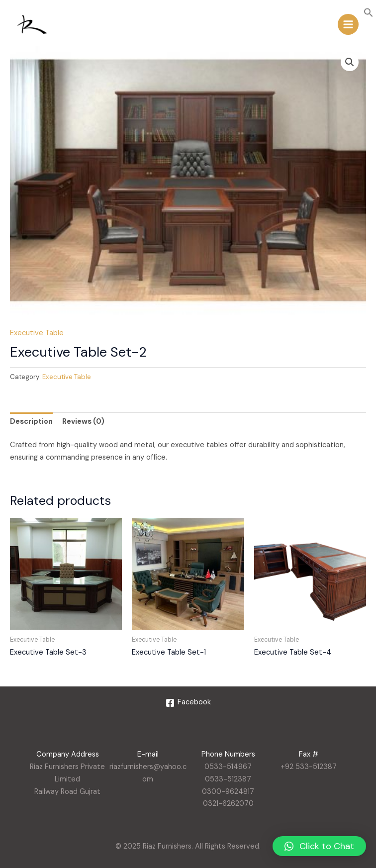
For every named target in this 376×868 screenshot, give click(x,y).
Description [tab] (31, 422)
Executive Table (37, 333)
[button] (369, 15)
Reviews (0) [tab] (83, 422)
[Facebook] (188, 703)
